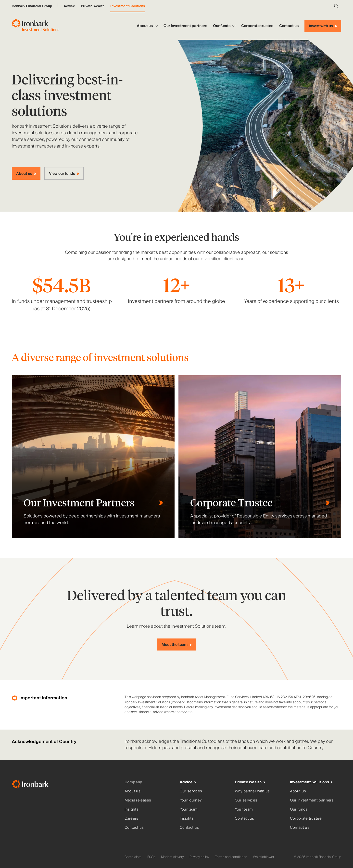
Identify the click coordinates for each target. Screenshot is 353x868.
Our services (191, 791)
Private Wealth (93, 6)
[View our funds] (64, 174)
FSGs (151, 857)
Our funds (224, 26)
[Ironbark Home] (66, 785)
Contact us (289, 26)
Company (133, 782)
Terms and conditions (231, 857)
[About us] (26, 174)
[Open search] (336, 6)
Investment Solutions (128, 6)
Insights (132, 809)
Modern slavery (172, 857)
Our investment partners (185, 26)
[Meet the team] (176, 645)
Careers (132, 819)
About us (147, 26)
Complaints (133, 857)
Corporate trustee (257, 26)
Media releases (138, 800)
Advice (69, 6)
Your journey (191, 800)
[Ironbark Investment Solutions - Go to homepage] (36, 26)
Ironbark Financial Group (32, 6)
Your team (189, 809)
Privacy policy (199, 857)
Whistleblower (264, 857)
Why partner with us (252, 791)
